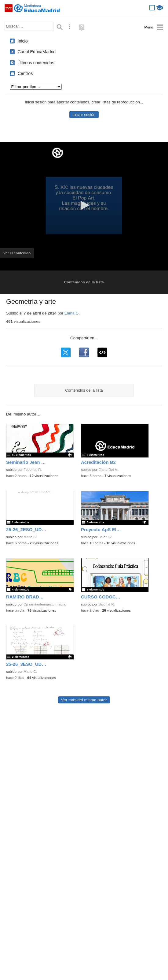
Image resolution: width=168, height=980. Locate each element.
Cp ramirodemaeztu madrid (45, 604)
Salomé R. (107, 604)
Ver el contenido (19, 255)
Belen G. (105, 537)
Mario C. (30, 537)
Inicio (23, 41)
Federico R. (33, 470)
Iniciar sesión (84, 115)
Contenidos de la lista (84, 282)
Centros (25, 73)
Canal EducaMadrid (37, 52)
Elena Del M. (108, 470)
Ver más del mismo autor (84, 700)
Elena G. (72, 313)
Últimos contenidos (36, 63)
